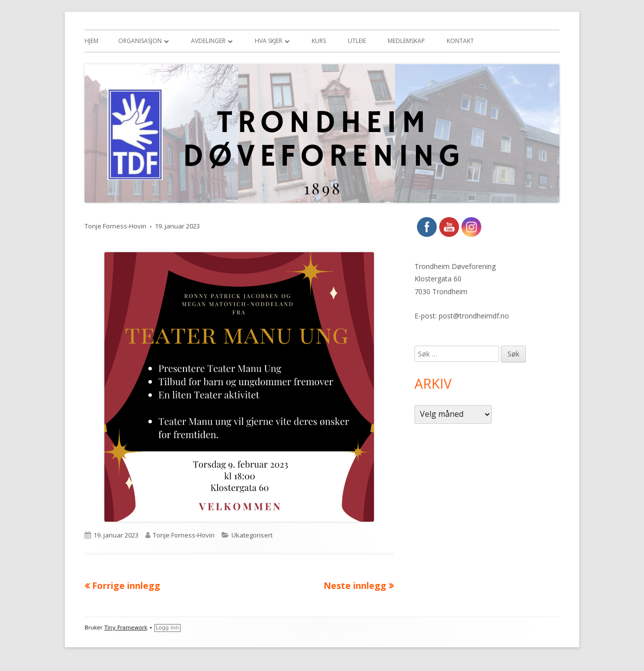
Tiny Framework (126, 628)
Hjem (92, 41)
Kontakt (460, 41)
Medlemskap (406, 41)
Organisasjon (140, 41)
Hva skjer (269, 41)
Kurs (319, 41)
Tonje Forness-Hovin (115, 226)
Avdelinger (208, 41)
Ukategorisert (252, 535)
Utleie (357, 41)
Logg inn (167, 628)
